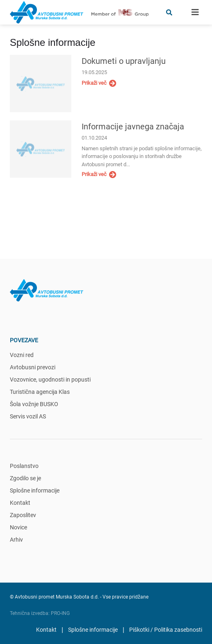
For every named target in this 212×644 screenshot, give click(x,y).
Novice (18, 527)
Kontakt (20, 503)
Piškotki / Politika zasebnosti (166, 630)
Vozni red (22, 355)
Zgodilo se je (25, 478)
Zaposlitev (23, 515)
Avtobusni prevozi (33, 367)
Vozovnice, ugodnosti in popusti (50, 380)
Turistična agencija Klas (40, 392)
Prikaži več (99, 83)
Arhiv (16, 540)
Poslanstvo (24, 466)
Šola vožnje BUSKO (34, 404)
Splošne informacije (35, 490)
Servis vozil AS (28, 416)
